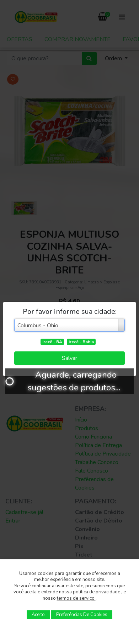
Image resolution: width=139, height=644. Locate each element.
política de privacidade (97, 592)
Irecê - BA (52, 342)
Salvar (69, 358)
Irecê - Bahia (81, 342)
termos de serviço (76, 598)
